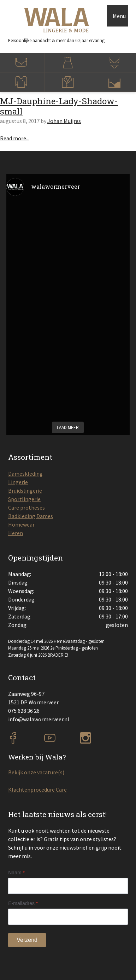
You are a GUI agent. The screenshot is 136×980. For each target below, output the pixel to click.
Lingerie (18, 482)
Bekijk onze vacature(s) (36, 772)
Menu (119, 16)
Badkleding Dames (31, 516)
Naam (16, 873)
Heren (16, 533)
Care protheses (26, 507)
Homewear (21, 524)
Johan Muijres (64, 121)
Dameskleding (25, 474)
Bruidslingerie (25, 491)
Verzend (27, 940)
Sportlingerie (24, 499)
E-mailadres (23, 903)
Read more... (15, 138)
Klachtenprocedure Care (37, 790)
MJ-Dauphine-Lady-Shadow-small (59, 106)
